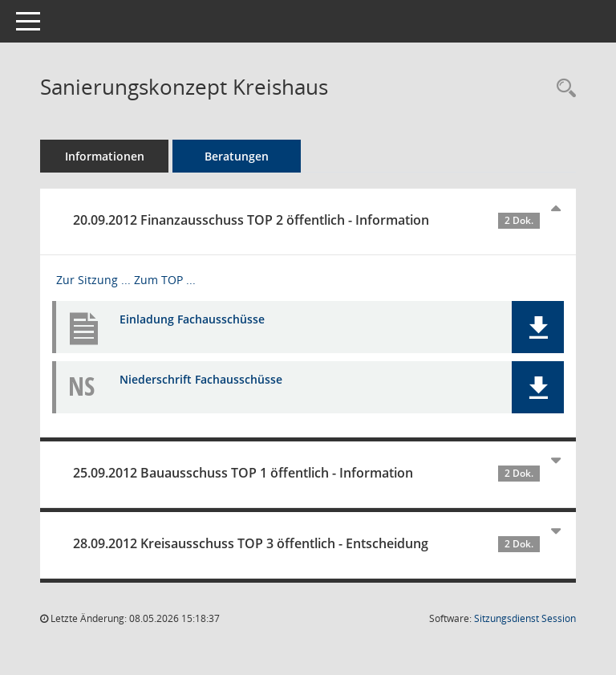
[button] (538, 327)
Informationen (105, 156)
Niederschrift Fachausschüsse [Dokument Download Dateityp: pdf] (201, 379)
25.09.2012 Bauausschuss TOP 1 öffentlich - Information (306, 473)
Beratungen (237, 156)
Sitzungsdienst (525, 618)
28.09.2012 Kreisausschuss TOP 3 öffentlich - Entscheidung (306, 543)
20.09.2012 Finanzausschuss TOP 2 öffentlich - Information (306, 220)
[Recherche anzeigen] (562, 89)
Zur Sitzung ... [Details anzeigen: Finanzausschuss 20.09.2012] (93, 280)
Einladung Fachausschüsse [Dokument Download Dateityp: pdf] (192, 319)
